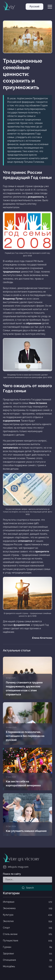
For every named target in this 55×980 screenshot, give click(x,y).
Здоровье (27, 954)
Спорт (27, 928)
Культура (27, 915)
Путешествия (27, 941)
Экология (27, 921)
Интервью (27, 902)
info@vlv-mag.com (16, 867)
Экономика (27, 908)
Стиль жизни (27, 934)
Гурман (27, 947)
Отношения (27, 960)
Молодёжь (27, 966)
